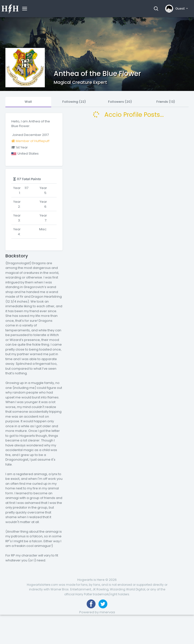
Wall (28, 102)
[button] (156, 9)
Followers (120, 102)
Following (74, 102)
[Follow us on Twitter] (103, 604)
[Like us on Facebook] (91, 604)
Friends (166, 102)
